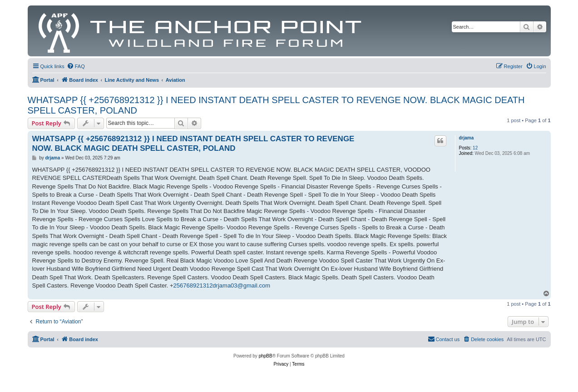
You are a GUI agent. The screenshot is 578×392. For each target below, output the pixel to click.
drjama (467, 138)
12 (475, 148)
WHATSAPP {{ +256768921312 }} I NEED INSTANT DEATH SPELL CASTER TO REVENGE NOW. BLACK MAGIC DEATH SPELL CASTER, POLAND (276, 105)
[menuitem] (76, 66)
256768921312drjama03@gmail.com (222, 285)
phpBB (266, 356)
